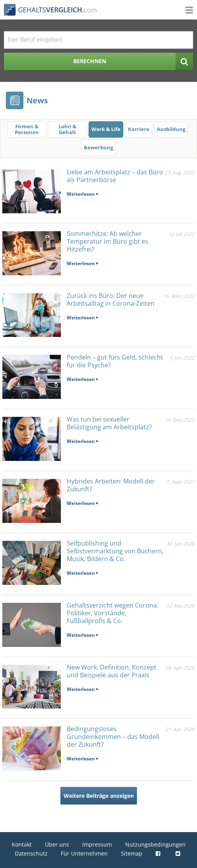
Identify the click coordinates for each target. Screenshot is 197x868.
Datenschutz (31, 853)
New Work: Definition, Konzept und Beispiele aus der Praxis (112, 671)
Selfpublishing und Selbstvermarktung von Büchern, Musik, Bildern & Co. (115, 551)
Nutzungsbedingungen (155, 844)
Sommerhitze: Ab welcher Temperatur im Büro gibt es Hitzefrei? (107, 241)
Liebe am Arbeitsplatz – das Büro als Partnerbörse (115, 176)
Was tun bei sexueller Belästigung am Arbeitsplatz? (109, 423)
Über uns (57, 844)
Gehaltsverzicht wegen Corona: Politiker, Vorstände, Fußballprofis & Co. (113, 613)
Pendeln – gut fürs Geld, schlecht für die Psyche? (115, 361)
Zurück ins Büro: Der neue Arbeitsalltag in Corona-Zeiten (111, 299)
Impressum (97, 844)
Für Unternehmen (84, 853)
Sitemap (132, 853)
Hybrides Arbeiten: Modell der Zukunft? (111, 485)
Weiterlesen (81, 194)
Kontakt (22, 844)
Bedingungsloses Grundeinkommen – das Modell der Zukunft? (113, 737)
